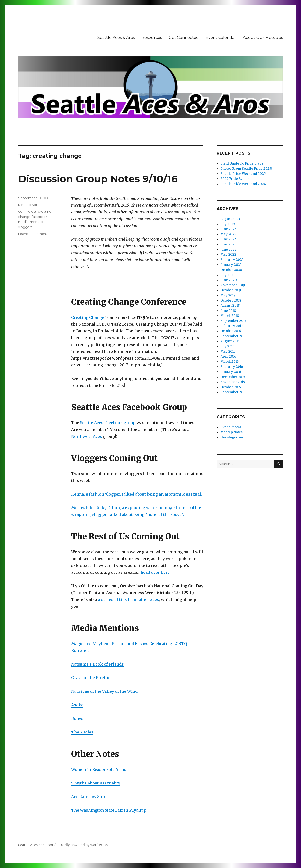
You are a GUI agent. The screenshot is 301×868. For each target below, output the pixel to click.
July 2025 (228, 224)
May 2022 (228, 255)
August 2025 (230, 219)
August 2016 (230, 341)
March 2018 (230, 316)
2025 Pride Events (235, 179)
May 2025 (228, 234)
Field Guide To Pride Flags (242, 164)
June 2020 (229, 280)
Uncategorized (232, 437)
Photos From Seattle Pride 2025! (246, 169)
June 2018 (228, 311)
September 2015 (233, 392)
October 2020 (231, 270)
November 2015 (233, 382)
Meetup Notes (30, 205)
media (23, 222)
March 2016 (230, 362)
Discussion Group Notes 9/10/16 (98, 179)
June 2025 (228, 229)
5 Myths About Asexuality (96, 783)
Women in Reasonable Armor (100, 769)
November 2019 (233, 285)
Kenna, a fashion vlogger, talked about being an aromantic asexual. (137, 494)
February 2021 (232, 260)
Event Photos (231, 427)
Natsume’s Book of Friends (97, 664)
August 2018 (230, 306)
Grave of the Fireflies (92, 678)
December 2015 (233, 377)
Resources (152, 38)
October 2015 (231, 387)
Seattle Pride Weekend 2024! (243, 184)
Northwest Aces (87, 436)
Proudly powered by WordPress (82, 845)
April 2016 (228, 357)
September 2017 (233, 321)
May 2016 (228, 351)
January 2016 (231, 372)
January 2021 (231, 265)
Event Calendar (221, 38)
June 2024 (229, 239)
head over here (155, 572)
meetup (36, 222)
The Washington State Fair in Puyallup (109, 810)
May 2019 (228, 295)
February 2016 (232, 367)
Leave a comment (33, 234)
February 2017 (232, 326)
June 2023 (229, 244)
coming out (27, 211)
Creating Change (88, 317)
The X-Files (82, 732)
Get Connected (184, 38)
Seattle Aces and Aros (35, 845)
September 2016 (233, 336)
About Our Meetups (263, 38)
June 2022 (229, 249)
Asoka (77, 705)
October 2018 (231, 300)
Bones (77, 718)
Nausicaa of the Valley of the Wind (104, 691)
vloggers (25, 227)
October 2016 (231, 331)
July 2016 (227, 346)
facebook (40, 217)
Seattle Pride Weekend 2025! (243, 174)
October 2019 (231, 290)
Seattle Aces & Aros (116, 38)
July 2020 (228, 275)
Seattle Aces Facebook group (108, 423)
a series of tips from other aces (128, 599)
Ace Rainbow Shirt (89, 797)
